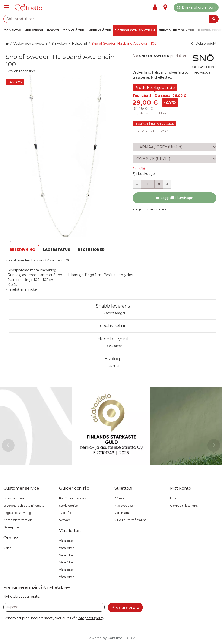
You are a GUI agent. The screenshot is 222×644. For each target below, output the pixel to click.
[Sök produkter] (111, 19)
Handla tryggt (113, 339)
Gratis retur (113, 326)
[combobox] (111, 19)
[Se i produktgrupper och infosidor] (8, 7)
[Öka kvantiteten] (167, 184)
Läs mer (113, 366)
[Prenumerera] (125, 607)
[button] (20, 71)
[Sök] (214, 19)
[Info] (165, 7)
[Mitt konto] (156, 7)
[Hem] (29, 8)
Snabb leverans (113, 306)
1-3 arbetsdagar (113, 313)
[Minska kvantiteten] (137, 184)
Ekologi (113, 359)
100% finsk (113, 346)
